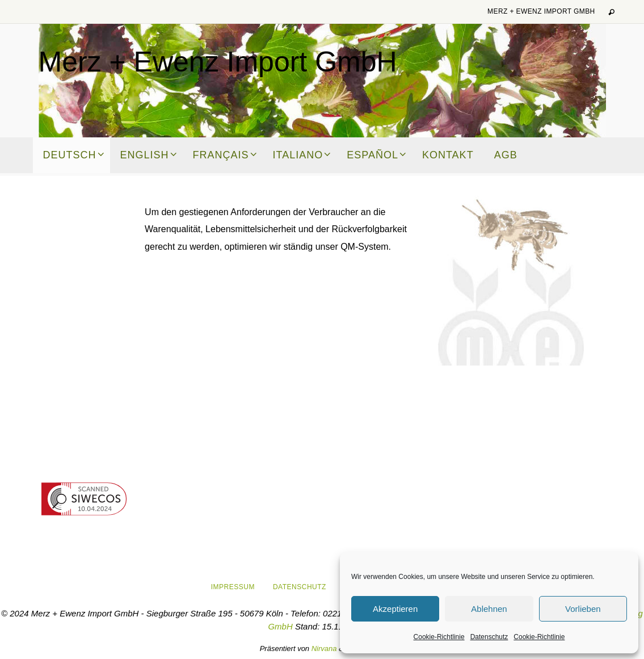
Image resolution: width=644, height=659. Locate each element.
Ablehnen (489, 609)
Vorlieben (583, 609)
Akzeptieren (395, 609)
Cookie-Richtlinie (439, 637)
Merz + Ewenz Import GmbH (541, 11)
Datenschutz (489, 637)
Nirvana (324, 648)
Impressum (233, 587)
